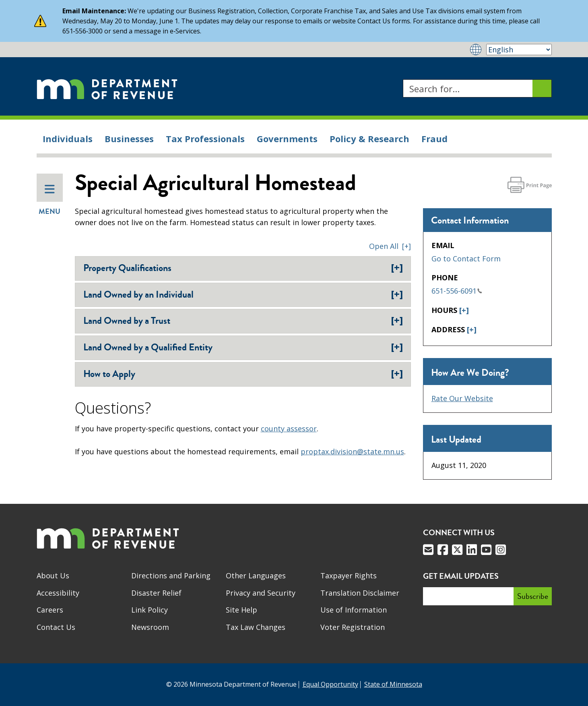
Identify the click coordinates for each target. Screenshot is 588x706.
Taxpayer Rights (349, 576)
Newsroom (150, 627)
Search (403, 80)
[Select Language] (519, 50)
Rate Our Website (462, 398)
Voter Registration (353, 627)
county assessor (289, 429)
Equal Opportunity (330, 684)
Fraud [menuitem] (434, 139)
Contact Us (56, 627)
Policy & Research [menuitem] (369, 139)
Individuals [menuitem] (68, 139)
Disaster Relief (156, 593)
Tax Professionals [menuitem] (205, 139)
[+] (464, 310)
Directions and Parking (171, 576)
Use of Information (354, 610)
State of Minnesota (393, 684)
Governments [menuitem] (287, 139)
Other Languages (256, 576)
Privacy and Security (261, 593)
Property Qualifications (243, 268)
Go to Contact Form (466, 259)
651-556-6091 (457, 291)
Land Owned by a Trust (243, 321)
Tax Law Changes (256, 627)
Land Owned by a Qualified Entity (243, 347)
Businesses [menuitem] (129, 139)
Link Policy (150, 610)
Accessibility (58, 593)
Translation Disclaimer (360, 593)
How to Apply (243, 374)
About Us (53, 576)
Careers (50, 610)
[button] (390, 246)
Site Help (241, 610)
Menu (50, 200)
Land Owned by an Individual (243, 294)
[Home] (107, 88)
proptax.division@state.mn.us (352, 451)
